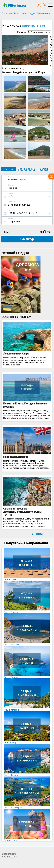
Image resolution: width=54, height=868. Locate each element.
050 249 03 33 (9, 857)
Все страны (20, 13)
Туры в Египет (10, 579)
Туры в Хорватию (12, 775)
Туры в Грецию (11, 677)
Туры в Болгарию (12, 645)
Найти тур (27, 239)
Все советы (37, 534)
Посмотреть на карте (34, 26)
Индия (32, 13)
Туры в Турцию (11, 612)
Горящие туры (10, 840)
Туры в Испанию (11, 710)
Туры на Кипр (10, 742)
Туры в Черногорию (13, 808)
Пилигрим (7, 13)
